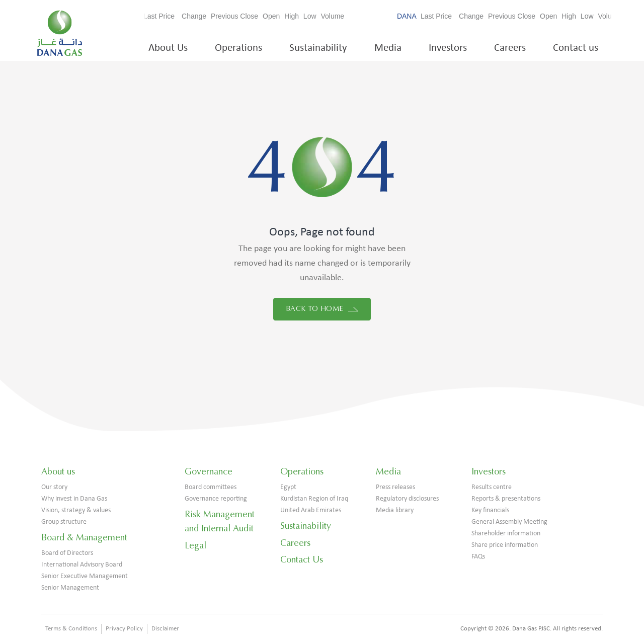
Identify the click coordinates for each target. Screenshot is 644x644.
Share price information (505, 545)
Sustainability (318, 48)
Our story (54, 487)
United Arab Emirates (311, 510)
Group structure (64, 522)
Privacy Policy (124, 629)
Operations (238, 48)
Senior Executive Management (85, 576)
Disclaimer (165, 629)
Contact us (576, 48)
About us (58, 471)
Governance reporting (216, 499)
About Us (168, 48)
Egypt (288, 487)
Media (388, 48)
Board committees (211, 487)
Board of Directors (67, 553)
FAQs (478, 557)
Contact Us (302, 559)
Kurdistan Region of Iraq (314, 499)
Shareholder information (506, 534)
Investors (448, 48)
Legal (195, 545)
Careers (510, 48)
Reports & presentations (506, 499)
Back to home (322, 309)
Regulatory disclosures (407, 499)
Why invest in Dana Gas (74, 499)
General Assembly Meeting (509, 522)
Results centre (492, 487)
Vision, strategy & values (76, 510)
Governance (209, 471)
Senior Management (70, 588)
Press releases (395, 487)
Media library (395, 510)
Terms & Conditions (71, 629)
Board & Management (84, 537)
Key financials (490, 510)
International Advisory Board (82, 565)
